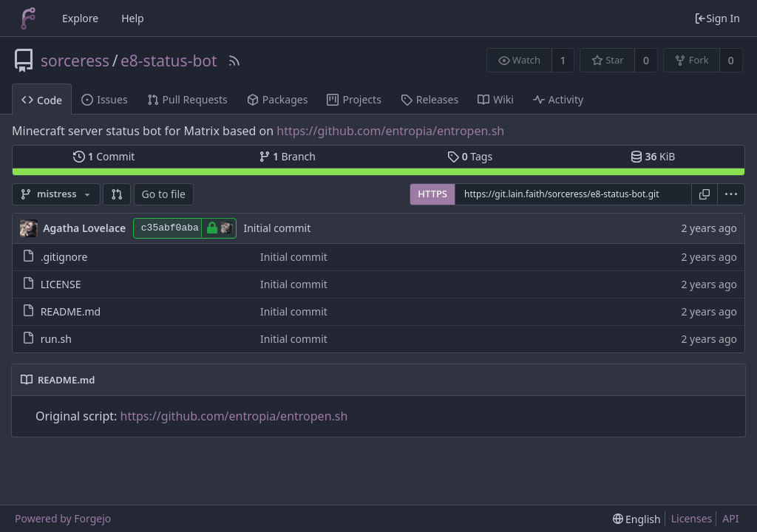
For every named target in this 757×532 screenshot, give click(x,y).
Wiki (496, 99)
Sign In (717, 18)
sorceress (75, 61)
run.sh (56, 339)
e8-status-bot (169, 61)
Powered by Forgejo (63, 518)
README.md (71, 311)
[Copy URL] (705, 194)
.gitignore (64, 257)
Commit (104, 156)
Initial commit (277, 228)
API (730, 518)
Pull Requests (187, 99)
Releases (430, 99)
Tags (470, 156)
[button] (117, 194)
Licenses (692, 518)
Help (133, 18)
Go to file (164, 194)
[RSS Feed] (234, 61)
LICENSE (61, 284)
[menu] (731, 194)
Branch (288, 156)
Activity (558, 99)
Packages (278, 99)
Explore (80, 18)
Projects (354, 99)
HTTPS (432, 194)
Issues (104, 99)
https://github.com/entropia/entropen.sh (390, 131)
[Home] (28, 18)
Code (42, 100)
